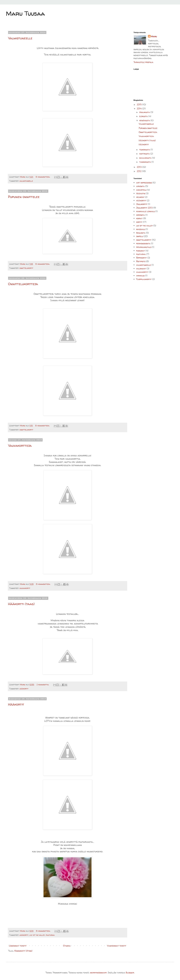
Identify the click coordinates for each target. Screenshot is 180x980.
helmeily (140, 197)
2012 (139, 171)
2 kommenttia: (43, 685)
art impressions (144, 183)
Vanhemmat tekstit (117, 946)
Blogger (130, 973)
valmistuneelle (26, 181)
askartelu (141, 190)
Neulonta (141, 233)
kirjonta (140, 215)
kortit (139, 222)
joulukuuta (145, 112)
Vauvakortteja (20, 446)
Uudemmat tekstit (18, 946)
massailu (141, 229)
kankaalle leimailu (145, 211)
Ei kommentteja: (43, 177)
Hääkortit (16, 704)
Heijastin (141, 193)
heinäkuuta (145, 120)
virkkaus (140, 276)
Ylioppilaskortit (144, 279)
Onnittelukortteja (23, 284)
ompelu (140, 236)
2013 (139, 167)
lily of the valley (37, 935)
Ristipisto (141, 261)
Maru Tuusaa (25, 13)
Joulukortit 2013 (144, 208)
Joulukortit (142, 204)
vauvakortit (25, 588)
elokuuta (144, 116)
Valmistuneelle (20, 38)
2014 (139, 109)
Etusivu (67, 946)
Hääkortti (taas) (21, 604)
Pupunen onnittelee (24, 197)
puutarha (50, 935)
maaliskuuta (146, 158)
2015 (139, 104)
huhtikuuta (145, 154)
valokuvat (141, 269)
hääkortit (24, 689)
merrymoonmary (98, 973)
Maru (154, 36)
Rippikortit (141, 258)
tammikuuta (145, 162)
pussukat (141, 251)
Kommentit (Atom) (23, 951)
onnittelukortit (26, 268)
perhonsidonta (143, 243)
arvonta (140, 186)
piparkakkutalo (144, 247)
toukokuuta (145, 150)
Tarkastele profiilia (143, 62)
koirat (139, 218)
